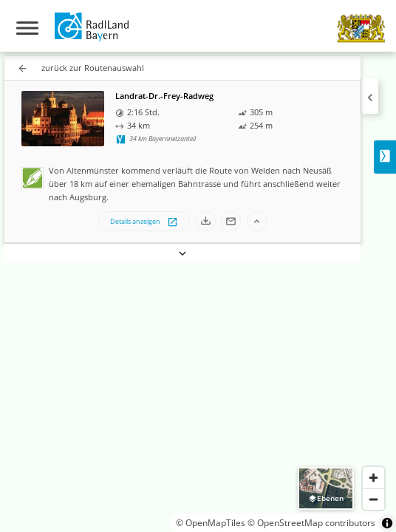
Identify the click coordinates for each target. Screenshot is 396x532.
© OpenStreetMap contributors (311, 523)
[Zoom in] (373, 478)
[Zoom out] (373, 499)
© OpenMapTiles (211, 523)
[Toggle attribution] (387, 523)
